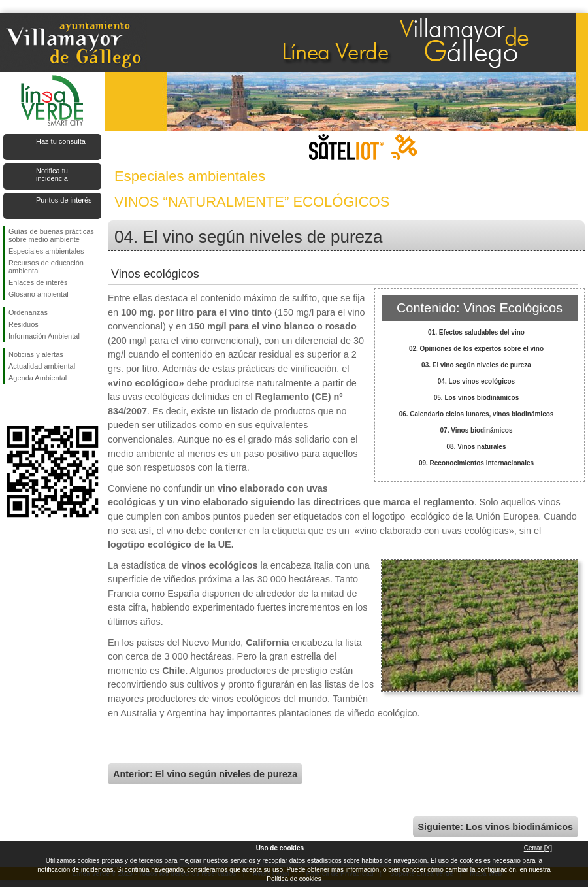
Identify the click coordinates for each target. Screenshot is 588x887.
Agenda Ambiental (38, 378)
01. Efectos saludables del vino (476, 332)
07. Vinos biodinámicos (477, 430)
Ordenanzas (28, 312)
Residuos (24, 324)
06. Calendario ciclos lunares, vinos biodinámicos (477, 414)
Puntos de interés (64, 200)
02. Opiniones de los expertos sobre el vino (476, 349)
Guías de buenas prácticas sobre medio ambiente (51, 235)
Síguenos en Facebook (11, 405)
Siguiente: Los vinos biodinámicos (496, 827)
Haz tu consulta (61, 141)
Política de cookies (294, 879)
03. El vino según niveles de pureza (476, 365)
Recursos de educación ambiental (46, 267)
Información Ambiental (44, 336)
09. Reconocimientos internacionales (476, 463)
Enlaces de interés (38, 282)
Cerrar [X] (538, 848)
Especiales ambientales (46, 251)
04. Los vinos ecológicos (476, 381)
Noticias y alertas (36, 354)
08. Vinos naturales (477, 447)
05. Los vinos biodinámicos (477, 398)
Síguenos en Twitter (33, 405)
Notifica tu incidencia (52, 175)
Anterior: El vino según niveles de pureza (205, 774)
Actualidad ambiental (42, 366)
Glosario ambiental (39, 294)
